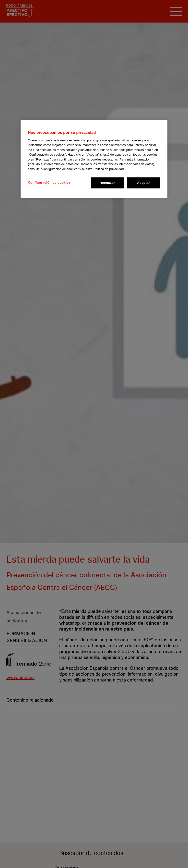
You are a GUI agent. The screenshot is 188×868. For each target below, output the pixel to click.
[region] (94, 159)
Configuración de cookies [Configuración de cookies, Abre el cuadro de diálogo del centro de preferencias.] (49, 182)
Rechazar (107, 183)
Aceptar (144, 183)
